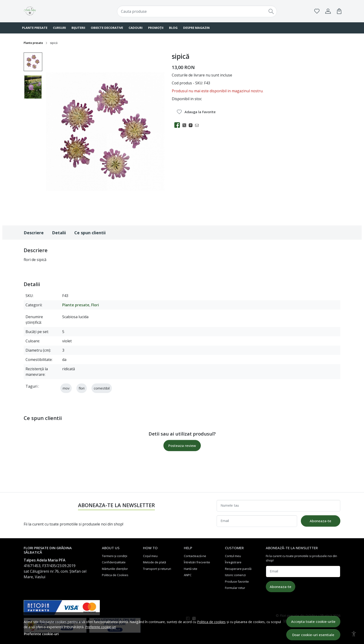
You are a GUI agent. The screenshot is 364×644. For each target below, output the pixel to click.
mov (66, 388)
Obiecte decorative (107, 28)
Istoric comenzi (235, 575)
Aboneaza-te (320, 521)
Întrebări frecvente (197, 562)
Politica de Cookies (115, 575)
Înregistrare (233, 562)
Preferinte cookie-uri (41, 634)
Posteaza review (182, 446)
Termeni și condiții (115, 556)
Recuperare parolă (238, 569)
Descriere (34, 233)
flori (82, 388)
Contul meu (233, 556)
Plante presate (35, 28)
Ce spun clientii (90, 233)
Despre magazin (196, 28)
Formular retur (235, 588)
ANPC (188, 575)
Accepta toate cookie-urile (313, 621)
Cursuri (59, 28)
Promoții (156, 28)
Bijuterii (78, 28)
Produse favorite (237, 581)
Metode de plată (154, 562)
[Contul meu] (328, 11)
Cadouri (136, 28)
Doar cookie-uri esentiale (313, 635)
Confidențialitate (114, 562)
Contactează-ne (195, 556)
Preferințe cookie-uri (101, 627)
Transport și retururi (157, 569)
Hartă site (191, 569)
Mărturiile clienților (115, 569)
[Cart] (339, 11)
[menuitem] (33, 62)
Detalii (59, 233)
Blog (173, 28)
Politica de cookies (211, 622)
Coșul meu (150, 556)
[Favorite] (317, 11)
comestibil (102, 388)
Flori (95, 305)
